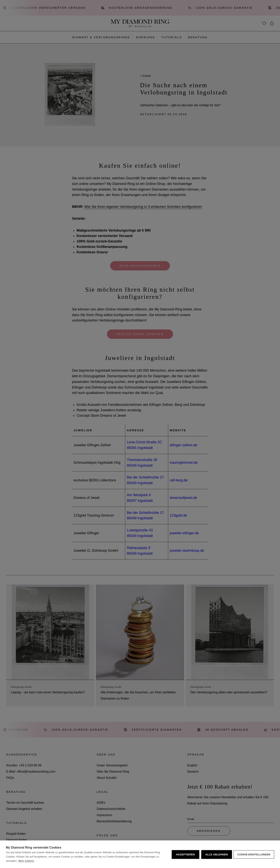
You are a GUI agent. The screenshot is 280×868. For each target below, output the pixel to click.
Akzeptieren (185, 854)
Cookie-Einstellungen (254, 854)
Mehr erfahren (26, 861)
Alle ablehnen (216, 854)
